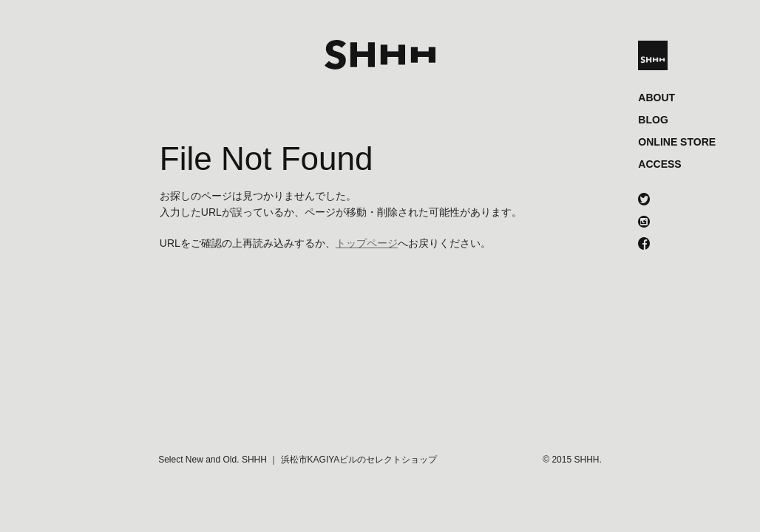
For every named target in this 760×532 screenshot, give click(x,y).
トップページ (367, 243)
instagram (644, 223)
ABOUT (656, 98)
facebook (644, 245)
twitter (644, 201)
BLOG (653, 120)
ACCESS (659, 164)
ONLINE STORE (677, 142)
